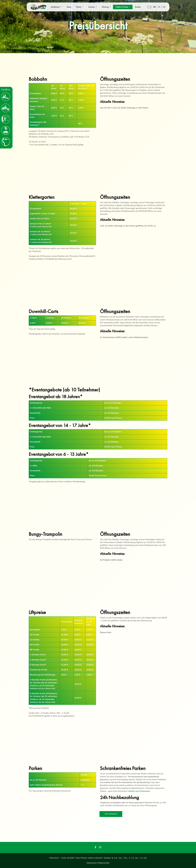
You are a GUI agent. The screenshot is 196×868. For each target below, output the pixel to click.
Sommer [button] (92, 7)
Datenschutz (104, 863)
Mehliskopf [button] (55, 7)
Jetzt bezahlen (111, 814)
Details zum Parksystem (139, 791)
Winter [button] (79, 7)
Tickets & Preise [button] (122, 7)
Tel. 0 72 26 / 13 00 (135, 858)
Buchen (138, 7)
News (69, 7)
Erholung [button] (105, 7)
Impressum (92, 863)
